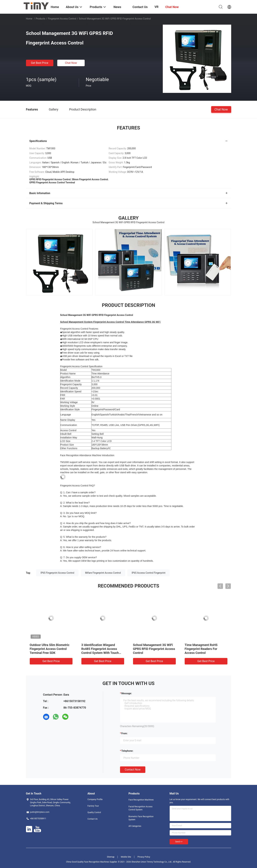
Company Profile (95, 799)
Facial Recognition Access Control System (141, 808)
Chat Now (71, 63)
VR (157, 7)
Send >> (179, 842)
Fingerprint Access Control (62, 19)
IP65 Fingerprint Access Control (57, 573)
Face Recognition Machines (141, 800)
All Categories (135, 826)
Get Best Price (40, 63)
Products (40, 19)
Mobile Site (126, 857)
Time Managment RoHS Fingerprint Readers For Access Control (201, 649)
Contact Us (93, 819)
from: (124, 733)
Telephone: (127, 751)
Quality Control (94, 812)
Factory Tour (93, 806)
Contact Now (133, 770)
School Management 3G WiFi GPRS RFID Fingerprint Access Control (154, 649)
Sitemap (111, 857)
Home (29, 19)
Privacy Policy (144, 857)
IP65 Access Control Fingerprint (149, 573)
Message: (127, 693)
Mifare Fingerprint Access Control (103, 573)
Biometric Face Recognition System (141, 818)
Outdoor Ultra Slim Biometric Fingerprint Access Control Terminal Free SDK (50, 649)
